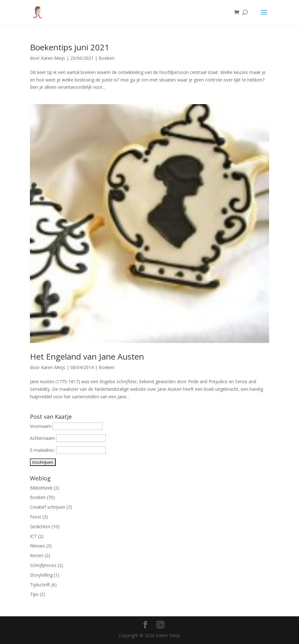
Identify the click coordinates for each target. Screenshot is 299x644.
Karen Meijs (53, 58)
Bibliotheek (41, 488)
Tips (34, 594)
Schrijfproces (43, 565)
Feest (36, 517)
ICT (33, 536)
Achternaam (42, 438)
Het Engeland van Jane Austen (87, 356)
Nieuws (37, 546)
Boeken (106, 58)
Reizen (37, 555)
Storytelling (41, 575)
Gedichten (40, 526)
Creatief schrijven (48, 507)
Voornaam (41, 426)
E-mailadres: (43, 450)
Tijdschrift (40, 585)
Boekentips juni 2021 (70, 47)
